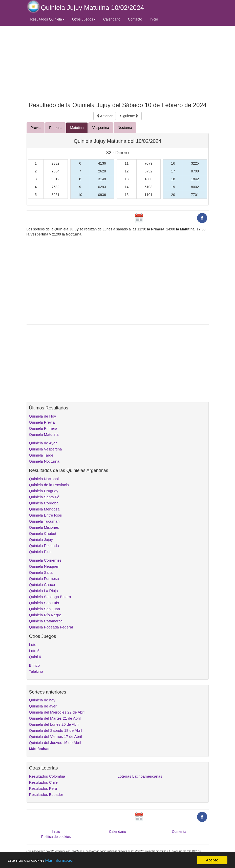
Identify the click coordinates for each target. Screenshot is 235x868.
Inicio (154, 19)
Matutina (77, 128)
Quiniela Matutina (44, 434)
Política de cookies (56, 837)
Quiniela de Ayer (43, 443)
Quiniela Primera (43, 428)
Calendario (112, 19)
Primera (55, 128)
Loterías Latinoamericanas (140, 776)
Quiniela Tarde (41, 455)
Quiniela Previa (42, 422)
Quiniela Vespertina (46, 449)
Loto (33, 645)
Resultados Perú (43, 788)
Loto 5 (34, 651)
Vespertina (101, 128)
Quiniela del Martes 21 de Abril (55, 718)
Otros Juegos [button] (84, 19)
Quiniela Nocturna (44, 461)
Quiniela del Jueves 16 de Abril (55, 743)
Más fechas (39, 749)
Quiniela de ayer (43, 706)
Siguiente (129, 116)
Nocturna (125, 128)
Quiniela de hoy (42, 700)
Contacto (135, 19)
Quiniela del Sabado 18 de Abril (56, 730)
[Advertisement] (118, 63)
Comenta (179, 832)
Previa (36, 128)
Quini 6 (35, 657)
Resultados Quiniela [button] (47, 19)
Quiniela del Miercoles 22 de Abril (57, 712)
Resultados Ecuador (46, 794)
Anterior (105, 116)
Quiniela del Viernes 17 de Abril (56, 736)
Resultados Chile (43, 782)
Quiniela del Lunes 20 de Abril (54, 724)
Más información (60, 860)
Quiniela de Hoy (43, 416)
